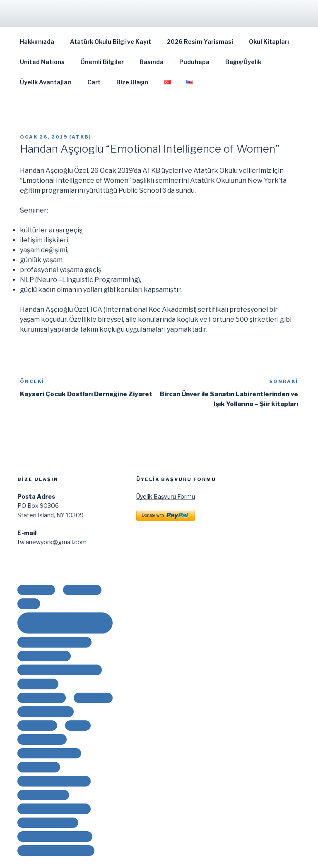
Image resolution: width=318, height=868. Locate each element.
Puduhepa (194, 62)
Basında (152, 62)
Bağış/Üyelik (243, 62)
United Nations (42, 62)
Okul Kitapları (269, 42)
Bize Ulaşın (132, 82)
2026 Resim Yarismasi (200, 42)
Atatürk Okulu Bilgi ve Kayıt (111, 42)
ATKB (80, 137)
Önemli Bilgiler (102, 62)
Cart (94, 82)
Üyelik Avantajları (46, 82)
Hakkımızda (37, 42)
